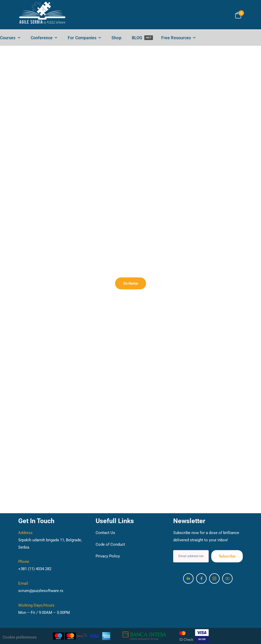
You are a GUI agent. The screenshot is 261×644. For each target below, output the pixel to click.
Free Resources (176, 38)
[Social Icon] (188, 578)
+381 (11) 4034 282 (35, 569)
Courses (8, 38)
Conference (42, 38)
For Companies (82, 38)
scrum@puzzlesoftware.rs (41, 591)
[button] (32, 638)
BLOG (142, 38)
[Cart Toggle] (238, 15)
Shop (116, 38)
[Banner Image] (131, 283)
